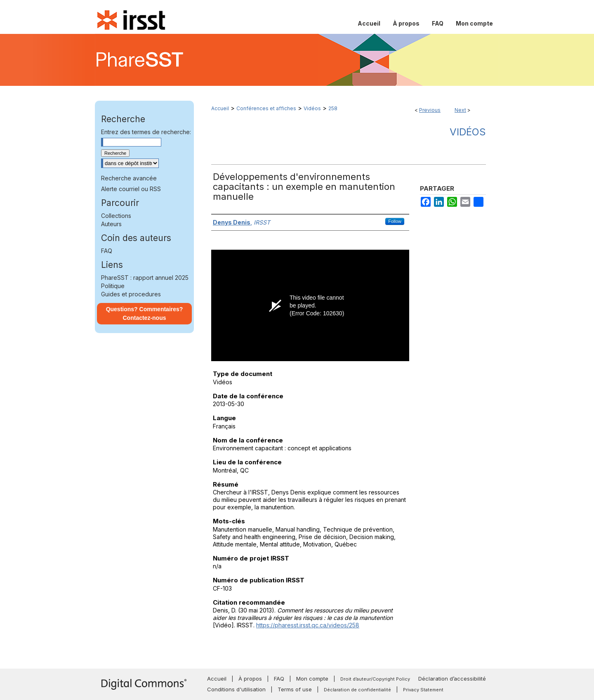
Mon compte (312, 679)
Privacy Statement (423, 690)
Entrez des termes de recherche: (146, 132)
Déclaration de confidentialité (357, 690)
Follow (395, 221)
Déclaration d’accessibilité (452, 679)
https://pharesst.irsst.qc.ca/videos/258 (308, 625)
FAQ (107, 251)
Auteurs (111, 224)
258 (333, 108)
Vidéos (312, 108)
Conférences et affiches (266, 108)
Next (460, 110)
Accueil (220, 108)
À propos (250, 679)
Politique (113, 286)
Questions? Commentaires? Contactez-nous (145, 313)
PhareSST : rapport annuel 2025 (145, 278)
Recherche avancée (129, 178)
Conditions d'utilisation (236, 689)
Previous (430, 110)
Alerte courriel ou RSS (131, 189)
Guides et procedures (131, 294)
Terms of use (295, 689)
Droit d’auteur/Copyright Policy (375, 679)
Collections (116, 216)
